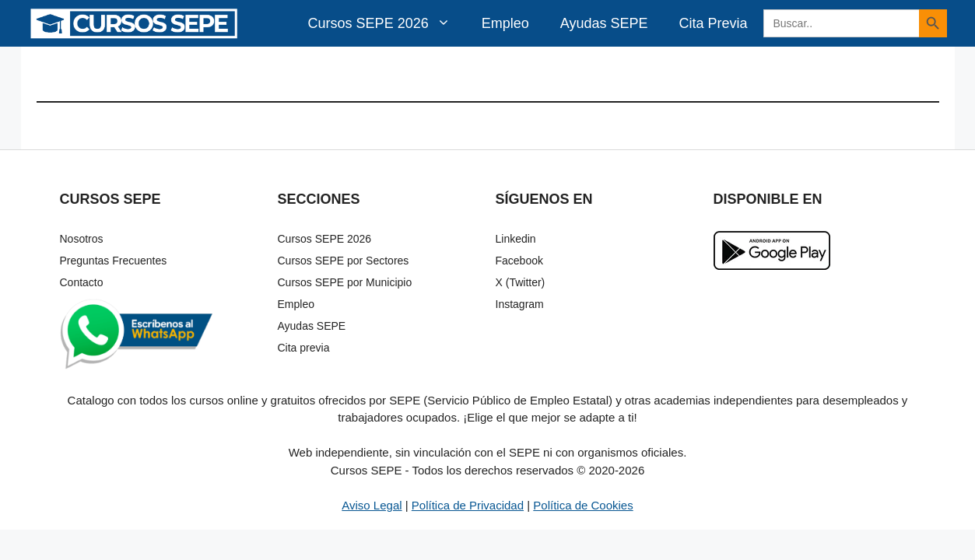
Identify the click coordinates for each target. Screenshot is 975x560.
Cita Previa (713, 23)
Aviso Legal (372, 505)
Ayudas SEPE (604, 23)
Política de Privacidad (468, 505)
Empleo (505, 23)
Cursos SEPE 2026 (387, 23)
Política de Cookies (583, 505)
